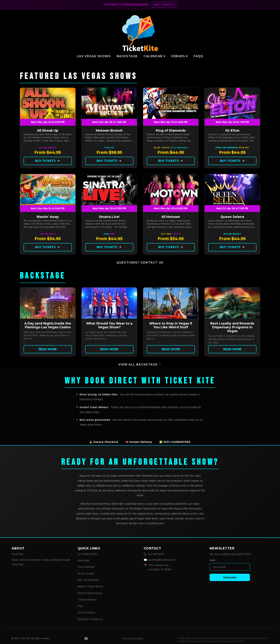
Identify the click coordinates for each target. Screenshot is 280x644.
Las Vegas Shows (94, 56)
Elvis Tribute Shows (88, 580)
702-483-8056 (156, 554)
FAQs (198, 56)
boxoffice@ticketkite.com (162, 560)
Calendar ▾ (154, 56)
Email (212, 560)
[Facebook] (86, 639)
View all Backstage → (140, 365)
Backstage (127, 56)
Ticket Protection (87, 600)
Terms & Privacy (86, 613)
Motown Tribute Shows (90, 587)
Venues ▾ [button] (179, 56)
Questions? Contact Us (140, 263)
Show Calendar (86, 567)
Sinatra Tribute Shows (90, 593)
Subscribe (230, 577)
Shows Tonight (86, 574)
